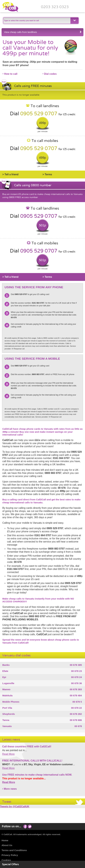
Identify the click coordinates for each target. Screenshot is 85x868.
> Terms (47, 174)
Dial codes (50, 74)
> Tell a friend (10, 174)
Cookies (6, 860)
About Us (7, 845)
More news (10, 789)
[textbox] (36, 21)
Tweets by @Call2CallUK (15, 807)
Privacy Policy (10, 855)
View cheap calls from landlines (43, 32)
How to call (11, 74)
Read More (8, 754)
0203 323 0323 (55, 7)
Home (5, 840)
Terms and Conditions (14, 850)
